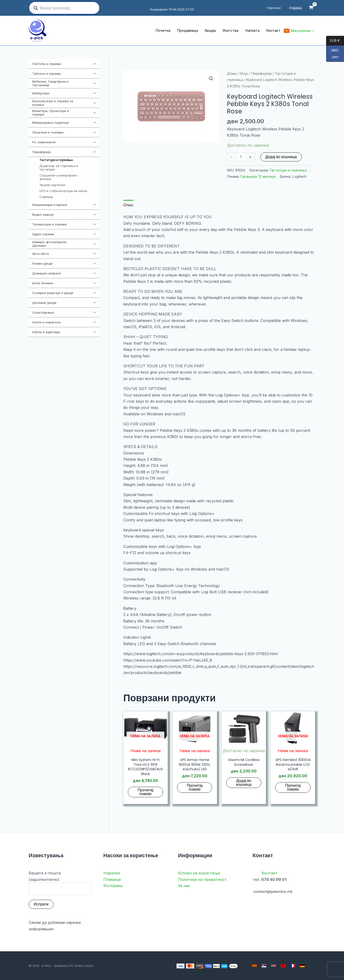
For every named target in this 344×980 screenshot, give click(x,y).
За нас (184, 886)
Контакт (269, 873)
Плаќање (112, 879)
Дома (232, 74)
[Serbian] (264, 966)
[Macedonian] (254, 966)
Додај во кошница (281, 157)
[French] (293, 966)
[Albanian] (283, 966)
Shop (244, 74)
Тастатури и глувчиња (288, 170)
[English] (274, 966)
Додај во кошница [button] (244, 783)
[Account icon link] (295, 8)
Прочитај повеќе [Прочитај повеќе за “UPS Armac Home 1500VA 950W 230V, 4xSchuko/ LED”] (195, 787)
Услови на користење (199, 873)
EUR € (333, 41)
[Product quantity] (241, 157)
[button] (211, 79)
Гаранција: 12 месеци (258, 176)
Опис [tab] (128, 205)
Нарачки (112, 873)
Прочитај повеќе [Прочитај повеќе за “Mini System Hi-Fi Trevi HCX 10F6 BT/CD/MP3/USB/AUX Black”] (145, 792)
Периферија (261, 74)
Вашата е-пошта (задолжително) (60, 883)
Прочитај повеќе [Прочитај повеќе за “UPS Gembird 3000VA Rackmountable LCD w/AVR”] (293, 787)
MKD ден (332, 55)
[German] (302, 966)
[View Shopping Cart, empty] (311, 8)
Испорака (113, 886)
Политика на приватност (202, 879)
